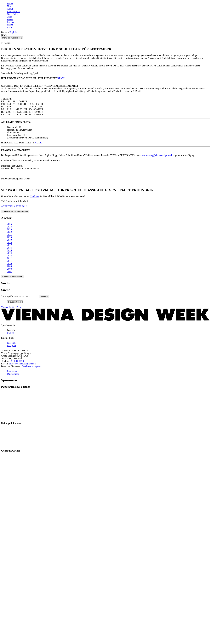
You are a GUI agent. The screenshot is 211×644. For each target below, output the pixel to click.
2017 (9, 245)
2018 (9, 242)
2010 (9, 264)
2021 (9, 235)
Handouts (34, 196)
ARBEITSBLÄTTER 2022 (14, 206)
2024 (9, 227)
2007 (9, 271)
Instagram (36, 366)
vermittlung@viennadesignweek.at (158, 155)
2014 (9, 253)
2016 (9, 248)
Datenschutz (13, 374)
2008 (9, 269)
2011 (9, 261)
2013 (9, 256)
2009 (9, 266)
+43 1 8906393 (17, 361)
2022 (9, 232)
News (10, 6)
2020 (9, 237)
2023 (9, 229)
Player (10, 25)
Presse (10, 19)
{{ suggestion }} (15, 302)
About (10, 9)
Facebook (26, 366)
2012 (9, 258)
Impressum (12, 371)
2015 (9, 250)
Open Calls (12, 14)
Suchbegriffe (7, 296)
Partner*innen (14, 11)
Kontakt (11, 22)
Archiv (10, 27)
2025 (9, 224)
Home (10, 4)
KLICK (61, 78)
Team (10, 17)
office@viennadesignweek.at (23, 364)
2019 (9, 240)
